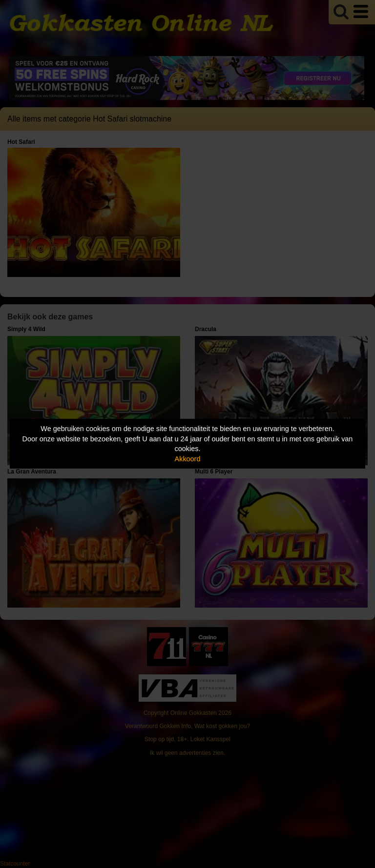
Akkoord (188, 459)
